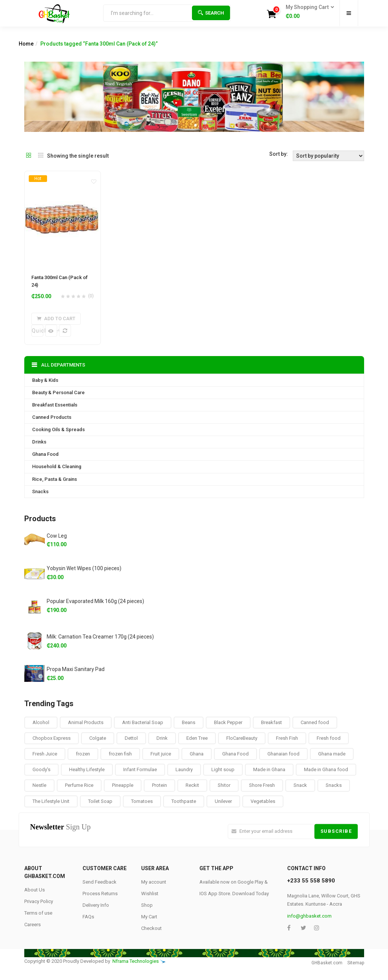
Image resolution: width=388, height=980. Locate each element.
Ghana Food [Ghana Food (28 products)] (235, 754)
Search (211, 13)
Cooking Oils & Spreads (58, 429)
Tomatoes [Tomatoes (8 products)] (142, 801)
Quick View (38, 331)
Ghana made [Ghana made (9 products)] (332, 754)
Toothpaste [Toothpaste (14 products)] (184, 801)
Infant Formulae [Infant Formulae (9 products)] (140, 769)
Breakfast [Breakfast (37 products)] (271, 722)
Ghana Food (45, 454)
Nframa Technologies (136, 961)
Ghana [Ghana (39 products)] (197, 754)
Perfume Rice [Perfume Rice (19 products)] (79, 785)
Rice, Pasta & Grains (55, 479)
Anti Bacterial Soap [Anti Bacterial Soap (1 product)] (143, 722)
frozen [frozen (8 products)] (83, 754)
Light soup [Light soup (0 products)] (223, 769)
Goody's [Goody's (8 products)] (41, 769)
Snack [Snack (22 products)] (300, 785)
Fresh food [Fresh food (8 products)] (329, 738)
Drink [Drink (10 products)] (162, 738)
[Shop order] (328, 156)
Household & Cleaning (57, 466)
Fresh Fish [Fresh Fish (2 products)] (287, 738)
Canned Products (52, 417)
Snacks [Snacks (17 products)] (334, 785)
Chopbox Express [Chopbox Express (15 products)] (52, 738)
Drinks (39, 442)
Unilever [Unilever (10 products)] (223, 801)
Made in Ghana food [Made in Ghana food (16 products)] (326, 769)
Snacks (40, 491)
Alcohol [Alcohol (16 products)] (41, 722)
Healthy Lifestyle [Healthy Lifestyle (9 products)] (87, 769)
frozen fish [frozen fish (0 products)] (120, 754)
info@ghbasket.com (309, 916)
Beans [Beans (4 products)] (189, 722)
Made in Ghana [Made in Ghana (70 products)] (269, 769)
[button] (308, 12)
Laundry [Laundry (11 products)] (184, 769)
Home (26, 44)
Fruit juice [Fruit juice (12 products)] (161, 754)
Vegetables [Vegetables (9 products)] (263, 801)
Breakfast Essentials (55, 405)
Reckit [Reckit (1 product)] (192, 785)
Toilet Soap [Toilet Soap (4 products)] (100, 801)
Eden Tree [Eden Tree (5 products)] (197, 738)
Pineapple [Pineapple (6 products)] (123, 785)
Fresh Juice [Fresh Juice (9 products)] (45, 754)
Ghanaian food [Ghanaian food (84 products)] (283, 754)
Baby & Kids (45, 380)
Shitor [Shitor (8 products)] (224, 785)
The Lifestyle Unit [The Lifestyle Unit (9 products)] (51, 801)
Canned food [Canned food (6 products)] (315, 722)
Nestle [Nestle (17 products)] (39, 785)
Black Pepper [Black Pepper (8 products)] (228, 722)
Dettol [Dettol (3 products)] (131, 738)
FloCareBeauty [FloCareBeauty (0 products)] (242, 738)
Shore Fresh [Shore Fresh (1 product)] (262, 785)
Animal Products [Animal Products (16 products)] (86, 722)
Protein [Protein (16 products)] (159, 785)
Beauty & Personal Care (58, 392)
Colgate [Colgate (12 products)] (98, 738)
